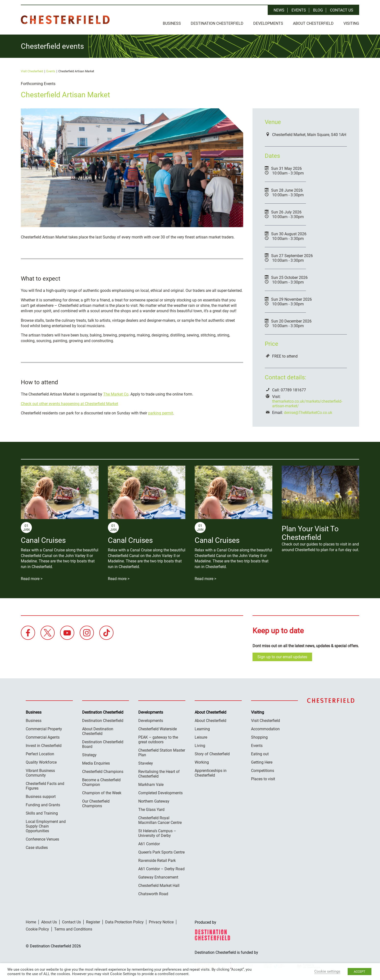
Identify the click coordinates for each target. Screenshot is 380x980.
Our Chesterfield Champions (96, 803)
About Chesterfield (313, 23)
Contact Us (342, 10)
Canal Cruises (43, 540)
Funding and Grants (43, 805)
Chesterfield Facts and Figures (45, 786)
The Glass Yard (151, 809)
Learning (202, 729)
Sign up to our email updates (282, 657)
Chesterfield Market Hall (159, 885)
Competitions (263, 770)
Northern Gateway (154, 801)
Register (93, 922)
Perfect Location (40, 754)
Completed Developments (160, 793)
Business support (41, 796)
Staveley (146, 763)
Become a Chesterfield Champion (101, 782)
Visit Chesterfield (32, 71)
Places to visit (263, 779)
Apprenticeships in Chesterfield (211, 773)
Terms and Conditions (73, 929)
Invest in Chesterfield (44, 745)
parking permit (161, 413)
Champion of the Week (102, 793)
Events (299, 10)
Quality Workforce (41, 762)
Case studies (37, 847)
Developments (268, 23)
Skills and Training (42, 813)
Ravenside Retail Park (157, 860)
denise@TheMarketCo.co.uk (308, 412)
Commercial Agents (43, 737)
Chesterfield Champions (103, 771)
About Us (49, 922)
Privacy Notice (161, 922)
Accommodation (265, 729)
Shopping (259, 737)
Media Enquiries (96, 763)
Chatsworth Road (153, 894)
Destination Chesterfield (65, 20)
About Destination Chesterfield (98, 731)
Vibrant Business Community (40, 773)
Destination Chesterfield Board (103, 744)
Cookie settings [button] (327, 971)
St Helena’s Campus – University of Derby (157, 833)
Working (202, 762)
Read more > (32, 578)
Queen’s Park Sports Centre (161, 852)
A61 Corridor (149, 844)
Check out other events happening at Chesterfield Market (70, 403)
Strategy (89, 755)
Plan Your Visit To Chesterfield (310, 533)
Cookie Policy (37, 929)
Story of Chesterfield (212, 754)
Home (31, 922)
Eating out (260, 754)
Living (200, 745)
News (279, 10)
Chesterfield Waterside (158, 729)
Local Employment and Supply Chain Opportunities (46, 826)
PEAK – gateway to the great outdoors (158, 739)
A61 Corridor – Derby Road (161, 869)
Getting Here (262, 762)
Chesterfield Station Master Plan (162, 752)
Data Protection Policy (124, 922)
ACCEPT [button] (360, 972)
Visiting (351, 23)
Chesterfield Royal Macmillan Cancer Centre (160, 820)
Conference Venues (42, 839)
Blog (318, 10)
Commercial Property (44, 729)
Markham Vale (151, 784)
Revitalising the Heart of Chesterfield (159, 774)
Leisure (201, 737)
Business (172, 23)
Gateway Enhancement (158, 877)
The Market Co (116, 394)
